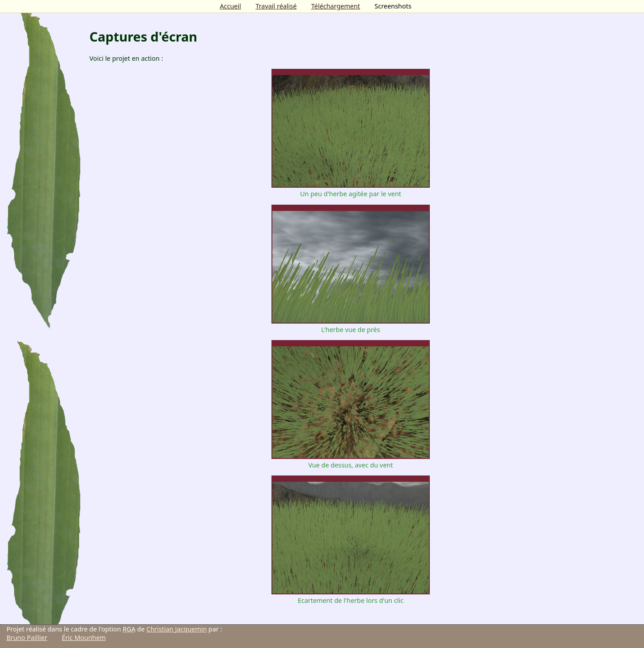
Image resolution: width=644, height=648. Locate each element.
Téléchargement (336, 6)
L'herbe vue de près (351, 325)
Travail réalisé (276, 6)
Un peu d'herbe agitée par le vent (351, 189)
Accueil (230, 6)
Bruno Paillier (27, 637)
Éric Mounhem (84, 637)
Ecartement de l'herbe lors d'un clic (351, 596)
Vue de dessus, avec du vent (351, 461)
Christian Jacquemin (176, 629)
